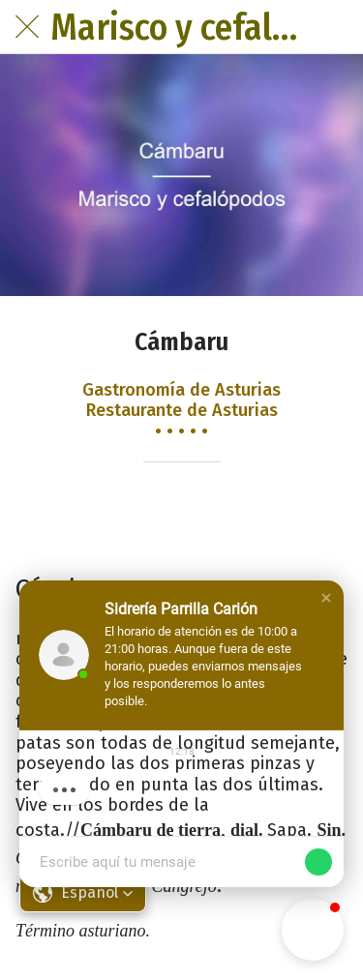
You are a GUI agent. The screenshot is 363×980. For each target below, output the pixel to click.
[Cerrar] (27, 27)
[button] (326, 598)
